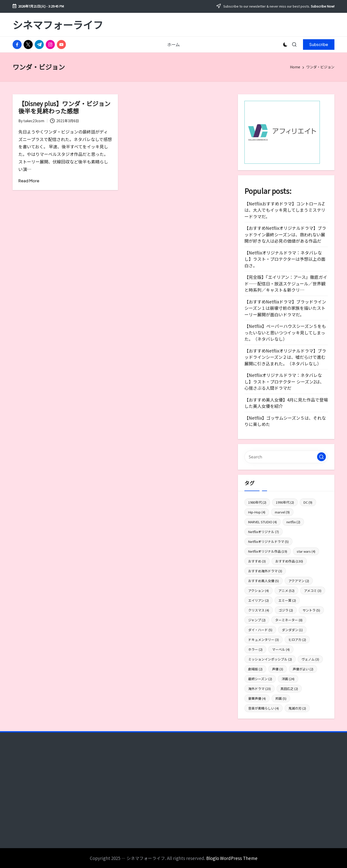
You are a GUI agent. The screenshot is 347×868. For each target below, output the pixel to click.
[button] (319, 45)
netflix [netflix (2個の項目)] (293, 522)
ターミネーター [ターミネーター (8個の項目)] (289, 620)
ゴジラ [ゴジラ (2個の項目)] (286, 610)
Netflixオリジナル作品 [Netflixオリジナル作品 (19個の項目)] (268, 551)
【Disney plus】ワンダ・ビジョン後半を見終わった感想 (64, 107)
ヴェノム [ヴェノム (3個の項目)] (310, 659)
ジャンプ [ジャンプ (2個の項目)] (257, 620)
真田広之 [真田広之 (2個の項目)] (289, 689)
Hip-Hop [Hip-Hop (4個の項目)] (257, 512)
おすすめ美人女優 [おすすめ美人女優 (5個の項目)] (264, 581)
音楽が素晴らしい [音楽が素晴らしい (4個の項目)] (264, 708)
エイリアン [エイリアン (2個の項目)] (258, 600)
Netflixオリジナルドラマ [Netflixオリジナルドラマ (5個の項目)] (268, 541)
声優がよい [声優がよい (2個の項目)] (303, 669)
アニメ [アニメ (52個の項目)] (286, 591)
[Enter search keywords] (286, 457)
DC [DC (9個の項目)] (308, 502)
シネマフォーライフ (58, 25)
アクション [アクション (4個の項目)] (258, 591)
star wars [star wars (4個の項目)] (306, 551)
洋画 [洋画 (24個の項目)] (288, 679)
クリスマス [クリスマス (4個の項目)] (259, 610)
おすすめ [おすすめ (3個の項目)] (257, 561)
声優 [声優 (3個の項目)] (278, 669)
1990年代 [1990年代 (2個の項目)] (285, 502)
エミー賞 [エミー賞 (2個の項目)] (287, 600)
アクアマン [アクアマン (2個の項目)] (299, 581)
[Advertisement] (64, 795)
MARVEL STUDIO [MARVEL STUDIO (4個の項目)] (263, 522)
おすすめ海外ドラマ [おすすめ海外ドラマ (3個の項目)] (265, 571)
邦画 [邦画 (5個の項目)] (281, 698)
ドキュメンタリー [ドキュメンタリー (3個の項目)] (264, 640)
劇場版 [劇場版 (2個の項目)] (255, 669)
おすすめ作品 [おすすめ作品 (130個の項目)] (289, 561)
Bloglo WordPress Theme (232, 858)
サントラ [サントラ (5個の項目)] (311, 610)
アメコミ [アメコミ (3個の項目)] (313, 591)
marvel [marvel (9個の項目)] (282, 512)
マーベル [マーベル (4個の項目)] (281, 649)
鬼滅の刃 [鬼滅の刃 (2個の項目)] (297, 708)
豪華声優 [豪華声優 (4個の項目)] (257, 698)
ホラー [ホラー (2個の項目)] (255, 649)
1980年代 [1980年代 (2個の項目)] (257, 502)
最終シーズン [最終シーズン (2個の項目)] (260, 679)
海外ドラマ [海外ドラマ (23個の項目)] (259, 689)
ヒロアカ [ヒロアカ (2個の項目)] (297, 640)
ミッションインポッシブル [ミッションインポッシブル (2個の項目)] (270, 659)
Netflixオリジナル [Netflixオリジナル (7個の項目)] (264, 532)
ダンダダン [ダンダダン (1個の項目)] (292, 630)
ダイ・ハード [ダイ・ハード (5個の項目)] (260, 630)
